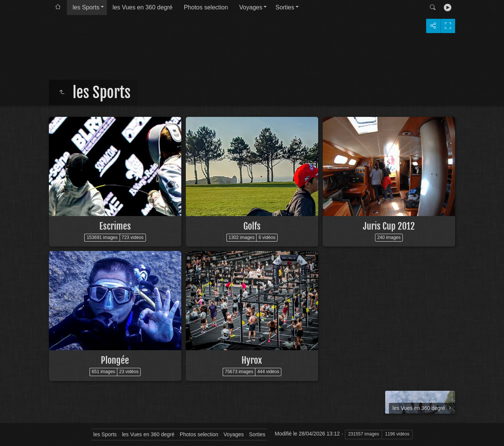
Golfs (252, 226)
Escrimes (115, 226)
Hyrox (252, 360)
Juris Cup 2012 (389, 226)
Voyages (251, 7)
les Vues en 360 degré (143, 7)
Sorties (285, 7)
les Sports (86, 7)
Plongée (115, 360)
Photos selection (206, 7)
